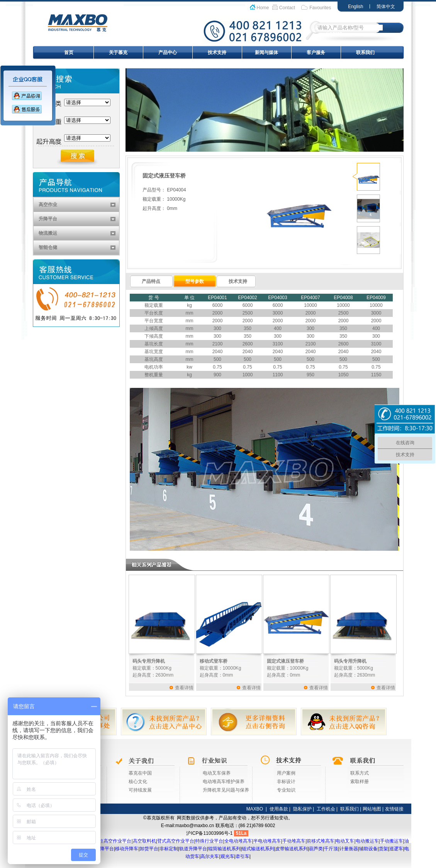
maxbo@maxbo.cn (195, 826)
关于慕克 (118, 52)
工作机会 (326, 809)
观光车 (227, 856)
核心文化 (138, 782)
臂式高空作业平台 (176, 841)
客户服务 (316, 52)
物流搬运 (48, 233)
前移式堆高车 (321, 841)
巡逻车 (396, 849)
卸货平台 (149, 849)
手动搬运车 (392, 841)
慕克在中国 (140, 773)
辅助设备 (368, 849)
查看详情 (184, 688)
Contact (287, 8)
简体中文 (386, 7)
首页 (69, 52)
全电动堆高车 (238, 841)
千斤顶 (331, 849)
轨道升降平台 (193, 849)
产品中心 (168, 52)
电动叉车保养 (217, 773)
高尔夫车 (210, 856)
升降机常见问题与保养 (226, 790)
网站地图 (372, 809)
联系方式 (360, 773)
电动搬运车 (367, 841)
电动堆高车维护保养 (224, 782)
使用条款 (279, 809)
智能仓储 (48, 247)
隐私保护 (302, 809)
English (355, 7)
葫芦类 (316, 849)
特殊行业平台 (209, 841)
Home (263, 8)
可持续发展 (140, 790)
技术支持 (217, 52)
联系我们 (365, 52)
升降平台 (48, 219)
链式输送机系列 (258, 849)
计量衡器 (349, 849)
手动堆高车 (294, 841)
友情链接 (394, 809)
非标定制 (169, 849)
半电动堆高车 (267, 841)
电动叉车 (345, 841)
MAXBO (255, 809)
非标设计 (286, 782)
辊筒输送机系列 (224, 849)
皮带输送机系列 (292, 849)
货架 (383, 849)
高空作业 (48, 205)
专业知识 (286, 790)
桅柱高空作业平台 (113, 841)
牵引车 (243, 856)
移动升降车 (127, 849)
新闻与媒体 (266, 52)
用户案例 (286, 773)
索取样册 (360, 782)
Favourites (320, 8)
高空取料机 (144, 841)
